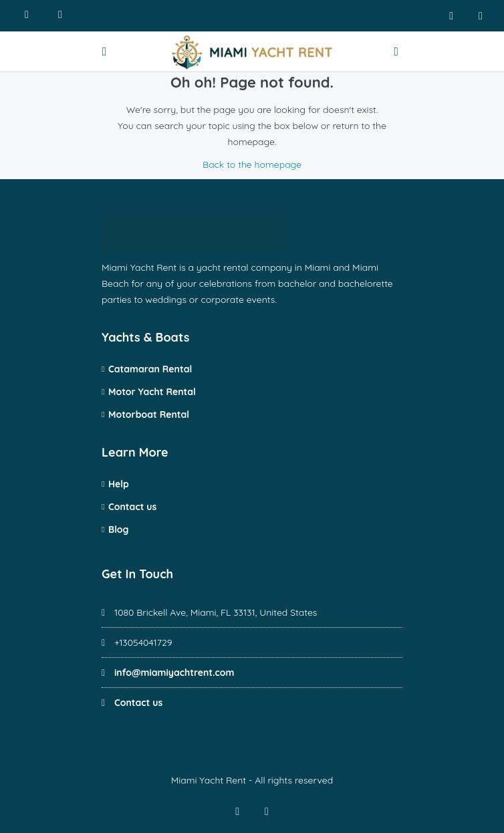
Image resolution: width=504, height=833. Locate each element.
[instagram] (481, 16)
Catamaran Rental (150, 369)
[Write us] (60, 16)
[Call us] (27, 16)
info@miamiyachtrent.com (174, 673)
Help (119, 484)
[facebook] (451, 16)
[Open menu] (106, 51)
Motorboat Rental (149, 414)
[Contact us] (398, 51)
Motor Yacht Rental (152, 392)
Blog (118, 529)
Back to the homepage (252, 164)
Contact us (132, 507)
